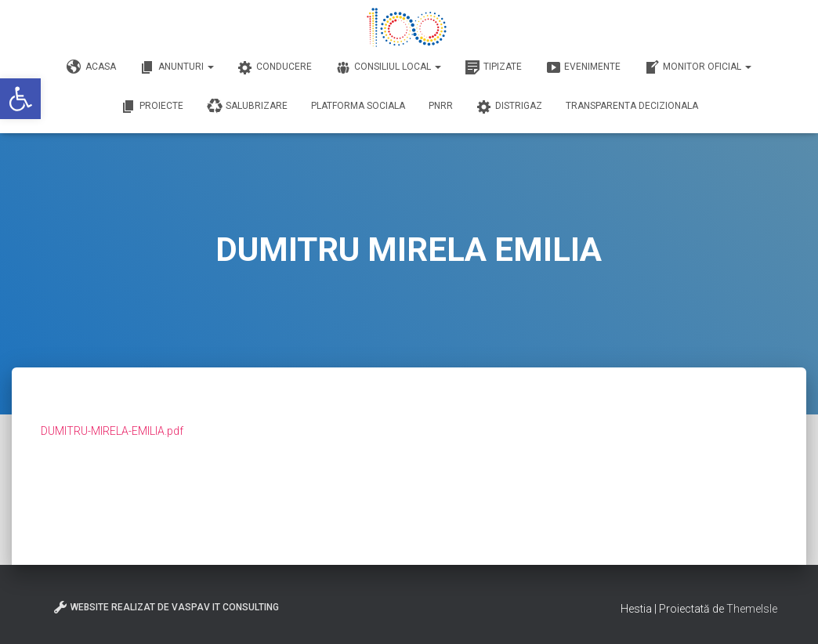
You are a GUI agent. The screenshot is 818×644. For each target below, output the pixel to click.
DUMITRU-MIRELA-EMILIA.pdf (112, 431)
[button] (20, 99)
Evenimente (583, 67)
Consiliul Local (388, 67)
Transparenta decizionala (632, 106)
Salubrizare (247, 107)
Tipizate (493, 67)
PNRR (441, 106)
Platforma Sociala (358, 106)
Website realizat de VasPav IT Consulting (166, 607)
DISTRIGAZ (509, 107)
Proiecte (152, 107)
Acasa (91, 67)
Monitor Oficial (698, 67)
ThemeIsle (752, 609)
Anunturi (177, 67)
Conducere (275, 67)
